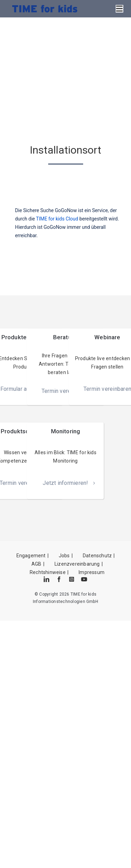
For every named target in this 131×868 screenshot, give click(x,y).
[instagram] (72, 579)
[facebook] (59, 579)
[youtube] (84, 579)
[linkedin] (46, 579)
